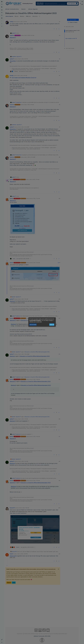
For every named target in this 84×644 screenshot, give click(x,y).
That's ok (52, 325)
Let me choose (33, 325)
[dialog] (42, 322)
